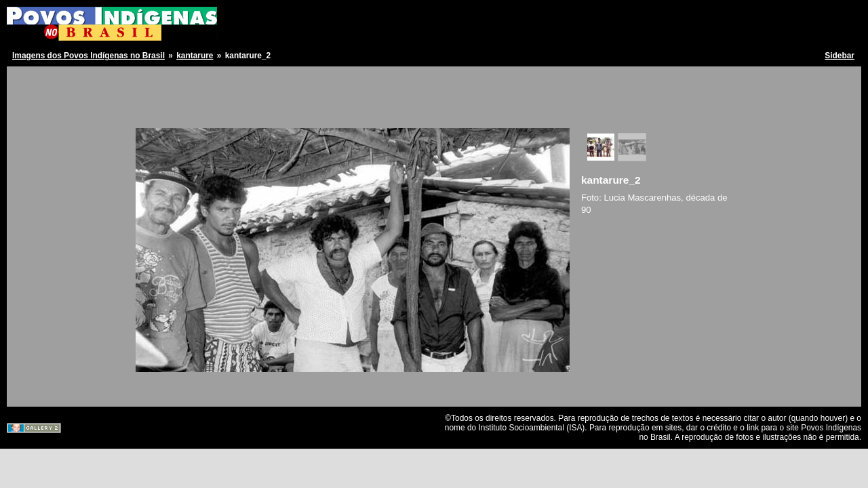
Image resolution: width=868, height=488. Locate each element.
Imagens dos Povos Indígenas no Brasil (88, 56)
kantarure (195, 56)
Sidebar (840, 56)
